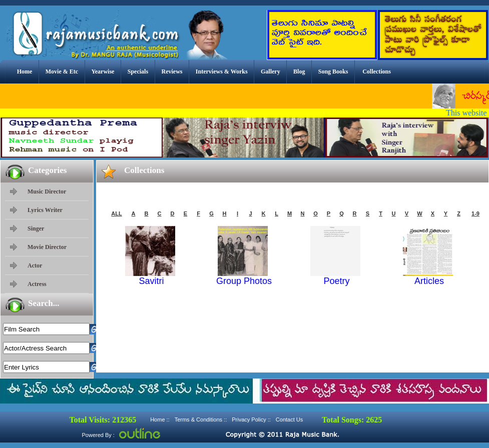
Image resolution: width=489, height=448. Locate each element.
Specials (138, 71)
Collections (377, 71)
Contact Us (289, 419)
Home (25, 71)
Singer (36, 228)
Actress (37, 284)
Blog (299, 71)
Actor (35, 265)
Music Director (47, 191)
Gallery (271, 71)
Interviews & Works (222, 71)
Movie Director (47, 247)
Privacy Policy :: (251, 419)
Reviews (172, 71)
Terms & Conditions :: (201, 419)
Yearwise (103, 71)
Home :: (160, 419)
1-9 (475, 213)
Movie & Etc (62, 71)
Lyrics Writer (45, 210)
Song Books (333, 71)
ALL (116, 213)
